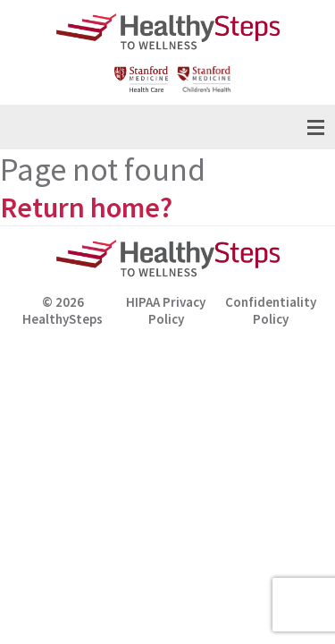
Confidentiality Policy (271, 310)
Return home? (86, 208)
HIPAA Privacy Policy (166, 310)
